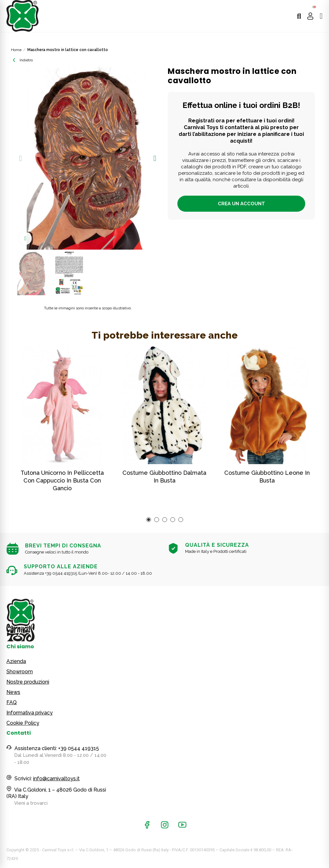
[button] (21, 158)
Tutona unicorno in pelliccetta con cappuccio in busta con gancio (62, 480)
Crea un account (241, 204)
